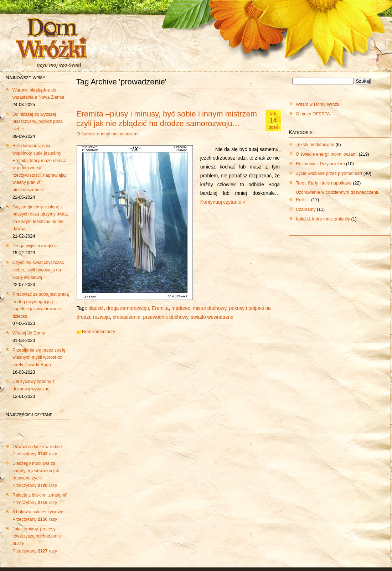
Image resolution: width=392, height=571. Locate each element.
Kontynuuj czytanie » (223, 202)
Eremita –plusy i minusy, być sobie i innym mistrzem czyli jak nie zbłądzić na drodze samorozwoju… (167, 118)
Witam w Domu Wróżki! (319, 104)
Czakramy (306, 209)
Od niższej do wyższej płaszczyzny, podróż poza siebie (38, 122)
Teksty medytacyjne (315, 145)
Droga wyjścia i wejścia (35, 246)
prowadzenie (127, 317)
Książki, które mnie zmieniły (323, 219)
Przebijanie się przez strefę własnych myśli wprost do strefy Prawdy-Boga (39, 357)
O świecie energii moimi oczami (107, 134)
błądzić (96, 308)
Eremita (160, 308)
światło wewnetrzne (212, 317)
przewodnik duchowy (166, 317)
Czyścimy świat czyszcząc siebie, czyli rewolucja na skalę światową (38, 270)
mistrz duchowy (210, 308)
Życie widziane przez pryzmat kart (329, 173)
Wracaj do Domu (29, 333)
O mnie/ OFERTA (313, 114)
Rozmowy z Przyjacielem (320, 164)
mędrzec (181, 308)
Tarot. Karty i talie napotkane (324, 183)
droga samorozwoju (128, 308)
